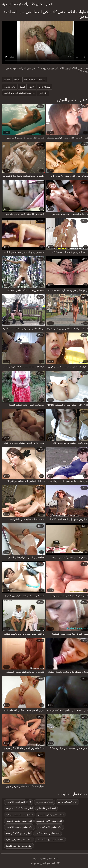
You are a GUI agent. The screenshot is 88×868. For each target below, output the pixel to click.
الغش (30, 87)
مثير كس (42, 93)
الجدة (21, 87)
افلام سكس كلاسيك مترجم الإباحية (26, 4)
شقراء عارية (43, 87)
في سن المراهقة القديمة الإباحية (18, 93)
